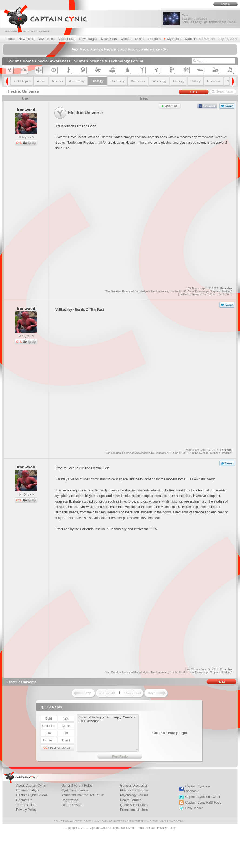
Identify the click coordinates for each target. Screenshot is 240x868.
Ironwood (198, 294)
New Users (109, 39)
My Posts (172, 39)
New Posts (26, 39)
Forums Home (21, 61)
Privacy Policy (26, 810)
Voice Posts (67, 39)
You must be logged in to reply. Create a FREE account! (108, 733)
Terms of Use (146, 828)
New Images (88, 39)
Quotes (126, 39)
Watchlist (191, 39)
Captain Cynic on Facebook (197, 789)
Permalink (226, 288)
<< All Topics (22, 81)
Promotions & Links (134, 810)
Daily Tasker (194, 808)
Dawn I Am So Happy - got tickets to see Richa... (209, 19)
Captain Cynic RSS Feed (203, 803)
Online (140, 39)
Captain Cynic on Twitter (203, 797)
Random (154, 39)
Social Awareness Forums (62, 61)
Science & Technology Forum (117, 61)
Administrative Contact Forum (83, 795)
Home (10, 39)
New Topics (46, 39)
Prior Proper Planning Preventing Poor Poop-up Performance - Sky (120, 49)
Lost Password (72, 805)
